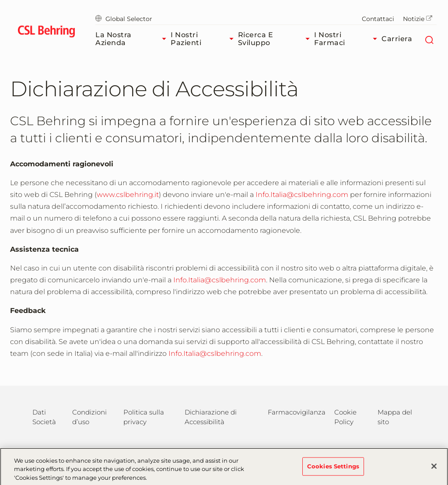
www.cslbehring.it (128, 195)
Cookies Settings (333, 469)
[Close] (434, 469)
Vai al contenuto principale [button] (0, 0)
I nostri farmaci (348, 39)
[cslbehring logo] (46, 33)
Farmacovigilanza (297, 412)
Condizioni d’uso (89, 417)
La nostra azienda (133, 39)
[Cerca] (429, 39)
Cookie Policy (345, 417)
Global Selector (124, 19)
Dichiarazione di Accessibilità (211, 417)
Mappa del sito (395, 417)
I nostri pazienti (204, 39)
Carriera (397, 39)
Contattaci (378, 19)
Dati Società (44, 417)
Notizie (418, 19)
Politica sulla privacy (144, 417)
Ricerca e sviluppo (276, 39)
